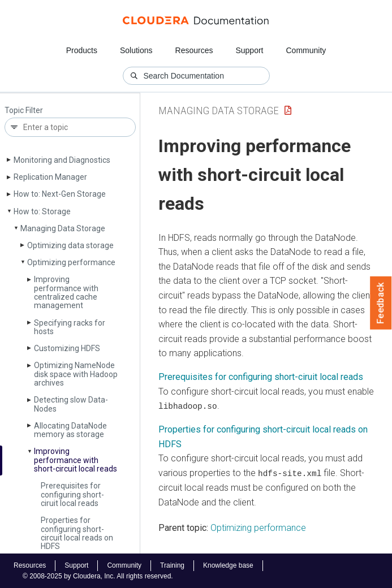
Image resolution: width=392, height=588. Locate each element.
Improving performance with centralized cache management (66, 292)
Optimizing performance (71, 262)
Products (82, 50)
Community (306, 50)
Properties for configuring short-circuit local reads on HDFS (77, 533)
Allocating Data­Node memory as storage (70, 430)
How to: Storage (42, 211)
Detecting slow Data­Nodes (71, 404)
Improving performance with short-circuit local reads (76, 460)
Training (172, 565)
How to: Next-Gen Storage (60, 194)
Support (249, 50)
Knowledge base (228, 565)
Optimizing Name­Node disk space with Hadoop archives (76, 374)
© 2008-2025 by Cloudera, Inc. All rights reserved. (98, 576)
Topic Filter (24, 111)
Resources (194, 50)
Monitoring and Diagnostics (62, 160)
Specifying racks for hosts (70, 327)
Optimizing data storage (70, 245)
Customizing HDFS (67, 348)
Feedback (381, 303)
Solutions (136, 50)
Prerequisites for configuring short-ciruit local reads (72, 494)
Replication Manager (50, 177)
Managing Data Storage (63, 228)
